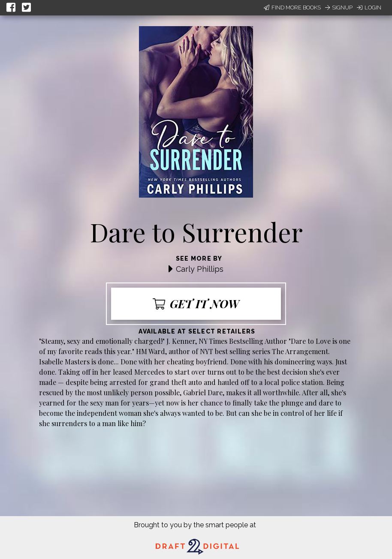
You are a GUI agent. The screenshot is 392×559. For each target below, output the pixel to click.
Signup (339, 8)
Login (369, 8)
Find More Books (292, 8)
